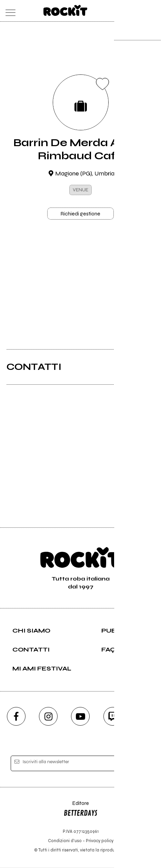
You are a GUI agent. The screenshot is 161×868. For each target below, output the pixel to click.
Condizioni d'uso (65, 841)
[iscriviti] (138, 764)
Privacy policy (100, 841)
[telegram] (145, 717)
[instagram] (48, 717)
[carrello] (125, 11)
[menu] (8, 11)
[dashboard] (153, 11)
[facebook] (16, 717)
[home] (65, 10)
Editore (81, 810)
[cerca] (139, 11)
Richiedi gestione (81, 214)
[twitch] (113, 717)
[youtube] (80, 717)
